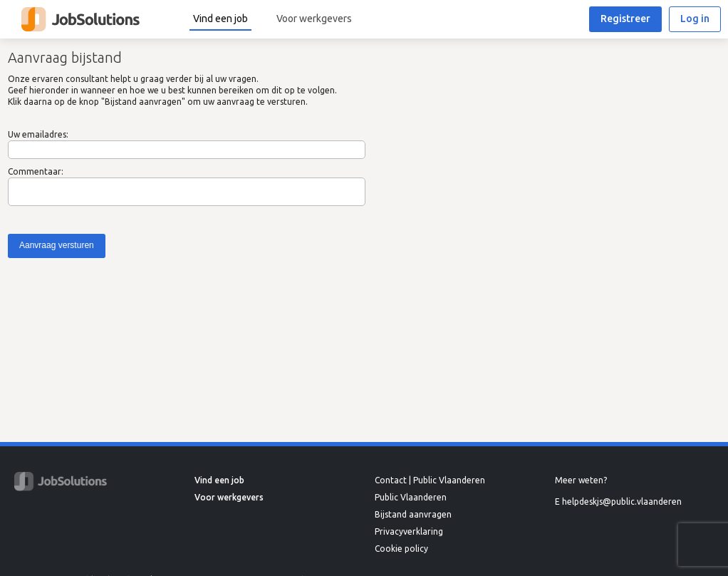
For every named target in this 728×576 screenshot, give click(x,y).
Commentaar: (36, 171)
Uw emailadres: (38, 134)
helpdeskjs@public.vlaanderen (622, 502)
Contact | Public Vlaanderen (430, 480)
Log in (695, 19)
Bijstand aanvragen (413, 514)
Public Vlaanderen (411, 497)
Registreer (625, 19)
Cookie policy (401, 549)
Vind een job (220, 19)
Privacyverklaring (409, 531)
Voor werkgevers (314, 19)
